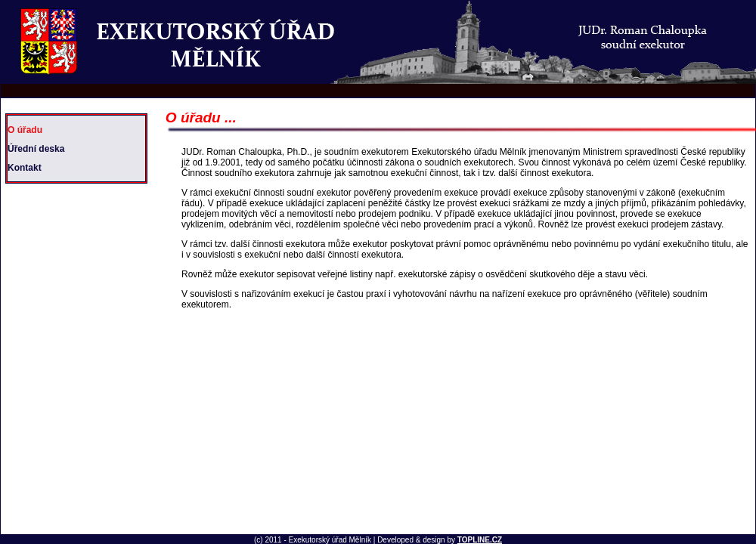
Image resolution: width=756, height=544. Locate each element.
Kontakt (25, 168)
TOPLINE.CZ (480, 540)
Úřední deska (36, 149)
